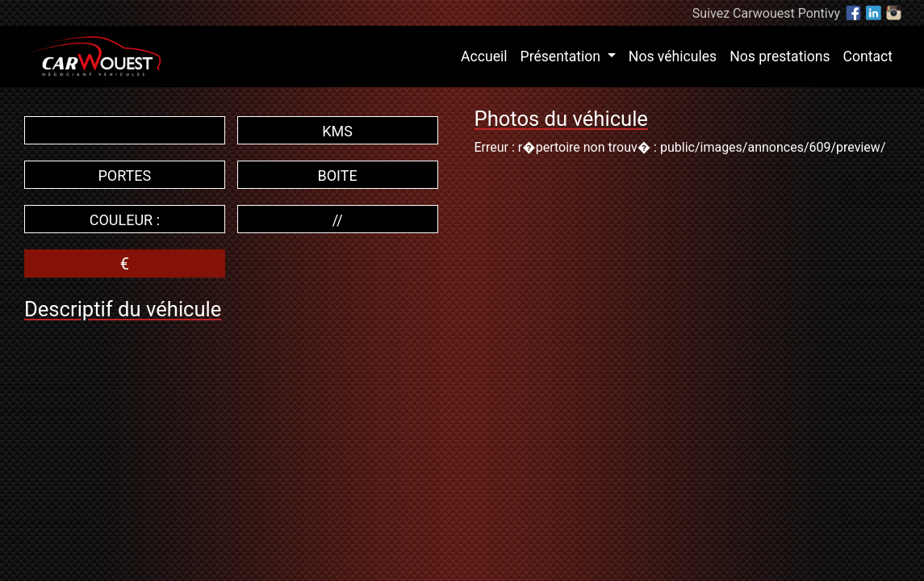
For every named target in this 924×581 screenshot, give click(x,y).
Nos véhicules (673, 56)
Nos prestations (780, 56)
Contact (868, 56)
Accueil (487, 55)
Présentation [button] (562, 56)
